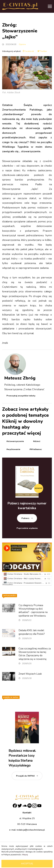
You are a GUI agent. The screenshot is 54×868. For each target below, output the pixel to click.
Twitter (42, 51)
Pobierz (25, 518)
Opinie (22, 44)
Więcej (25, 855)
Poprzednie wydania (27, 528)
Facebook (28, 51)
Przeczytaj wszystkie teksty (21, 396)
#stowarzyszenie (15, 441)
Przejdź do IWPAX (25, 776)
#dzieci (37, 441)
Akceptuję (27, 864)
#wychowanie (13, 449)
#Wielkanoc (36, 449)
